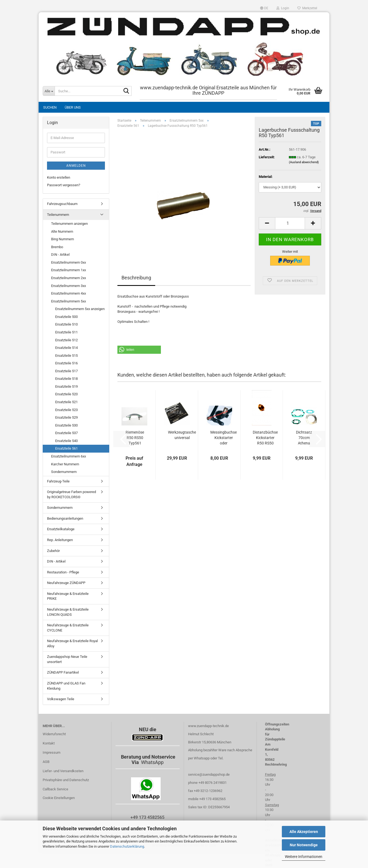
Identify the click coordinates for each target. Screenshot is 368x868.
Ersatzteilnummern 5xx (68, 301)
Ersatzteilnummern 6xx (68, 456)
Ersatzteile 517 (66, 371)
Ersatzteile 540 (66, 441)
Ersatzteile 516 (66, 363)
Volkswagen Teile (61, 699)
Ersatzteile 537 (66, 433)
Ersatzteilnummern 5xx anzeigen (80, 309)
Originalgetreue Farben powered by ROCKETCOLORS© (71, 494)
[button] (264, 8)
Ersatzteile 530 (66, 425)
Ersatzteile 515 (66, 356)
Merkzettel (307, 8)
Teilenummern (58, 215)
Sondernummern (64, 472)
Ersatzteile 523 (66, 410)
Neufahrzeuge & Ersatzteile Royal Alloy (72, 643)
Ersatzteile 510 (66, 324)
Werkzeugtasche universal (182, 435)
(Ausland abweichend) (304, 162)
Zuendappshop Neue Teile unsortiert (67, 659)
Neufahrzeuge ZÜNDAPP (66, 583)
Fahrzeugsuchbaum (62, 204)
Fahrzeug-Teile (58, 481)
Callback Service (55, 789)
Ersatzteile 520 (66, 394)
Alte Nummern (62, 231)
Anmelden (76, 166)
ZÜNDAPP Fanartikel (63, 672)
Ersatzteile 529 (66, 417)
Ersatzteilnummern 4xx (68, 293)
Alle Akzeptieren (304, 832)
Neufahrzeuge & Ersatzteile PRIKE (68, 596)
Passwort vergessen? (64, 185)
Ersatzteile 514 (66, 348)
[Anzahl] (290, 223)
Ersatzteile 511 (66, 332)
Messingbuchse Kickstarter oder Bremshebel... (224, 438)
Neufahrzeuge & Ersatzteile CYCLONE (68, 628)
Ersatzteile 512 (66, 340)
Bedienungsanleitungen (65, 518)
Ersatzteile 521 (66, 402)
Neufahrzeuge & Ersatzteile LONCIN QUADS (68, 612)
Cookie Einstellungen (59, 798)
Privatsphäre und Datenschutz (66, 780)
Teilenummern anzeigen (69, 224)
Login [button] (283, 8)
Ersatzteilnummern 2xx (68, 278)
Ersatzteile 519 (66, 386)
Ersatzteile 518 (66, 379)
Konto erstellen (59, 177)
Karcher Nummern (65, 464)
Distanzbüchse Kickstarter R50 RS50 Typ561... (265, 438)
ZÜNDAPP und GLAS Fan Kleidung (66, 686)
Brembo (57, 247)
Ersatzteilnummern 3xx (68, 286)
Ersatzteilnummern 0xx (68, 262)
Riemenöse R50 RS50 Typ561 (135, 438)
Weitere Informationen (304, 857)
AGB (46, 762)
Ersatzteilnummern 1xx (68, 270)
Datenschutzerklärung (127, 846)
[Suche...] (49, 91)
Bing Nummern (63, 239)
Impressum (52, 752)
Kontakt (49, 743)
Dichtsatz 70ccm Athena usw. (304, 438)
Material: (266, 177)
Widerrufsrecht (54, 734)
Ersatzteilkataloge (61, 529)
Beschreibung (136, 278)
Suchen (50, 107)
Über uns (73, 107)
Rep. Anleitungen (60, 540)
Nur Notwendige (304, 845)
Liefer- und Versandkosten (63, 771)
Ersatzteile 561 (66, 448)
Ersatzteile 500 (66, 317)
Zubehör (53, 551)
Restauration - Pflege (63, 572)
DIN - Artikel (60, 255)
